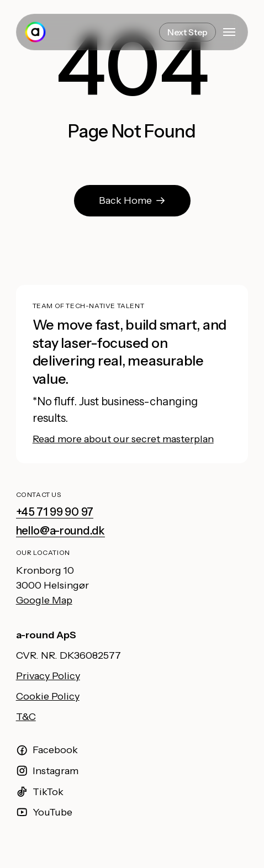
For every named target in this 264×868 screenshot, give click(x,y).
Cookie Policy (48, 696)
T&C (26, 717)
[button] (229, 32)
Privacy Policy (48, 676)
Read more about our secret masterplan (123, 439)
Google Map (44, 600)
